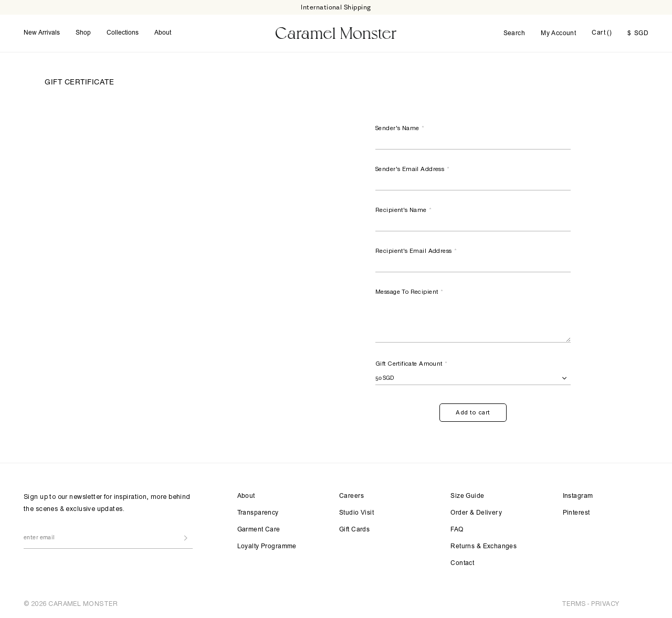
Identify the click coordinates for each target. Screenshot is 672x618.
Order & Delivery (476, 513)
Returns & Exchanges (484, 547)
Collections (123, 33)
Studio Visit (356, 513)
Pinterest (576, 513)
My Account (558, 34)
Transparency (258, 513)
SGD (638, 34)
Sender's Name (400, 128)
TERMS (574, 604)
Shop (83, 33)
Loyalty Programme (267, 547)
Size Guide (467, 496)
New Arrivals (42, 33)
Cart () (602, 33)
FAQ (457, 530)
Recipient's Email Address (416, 251)
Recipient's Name (404, 210)
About (163, 33)
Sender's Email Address (413, 169)
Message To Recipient (409, 292)
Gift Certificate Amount (412, 364)
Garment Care (259, 530)
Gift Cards (354, 530)
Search (514, 34)
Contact (462, 563)
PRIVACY (605, 604)
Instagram (578, 496)
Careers (351, 496)
